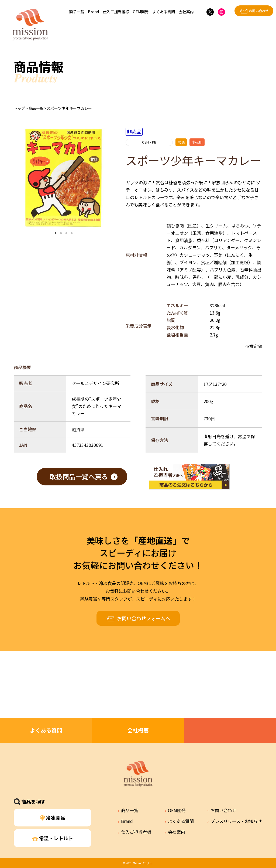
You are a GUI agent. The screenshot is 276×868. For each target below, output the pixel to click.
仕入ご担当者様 (116, 12)
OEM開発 (141, 12)
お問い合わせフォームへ (144, 618)
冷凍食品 (53, 818)
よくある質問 (164, 12)
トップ (19, 108)
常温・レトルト (53, 838)
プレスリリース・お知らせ (236, 821)
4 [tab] (72, 233)
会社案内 (186, 12)
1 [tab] (56, 233)
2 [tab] (61, 233)
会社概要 (138, 730)
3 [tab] (66, 233)
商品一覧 (77, 12)
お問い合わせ (259, 11)
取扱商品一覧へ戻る (79, 476)
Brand (93, 12)
